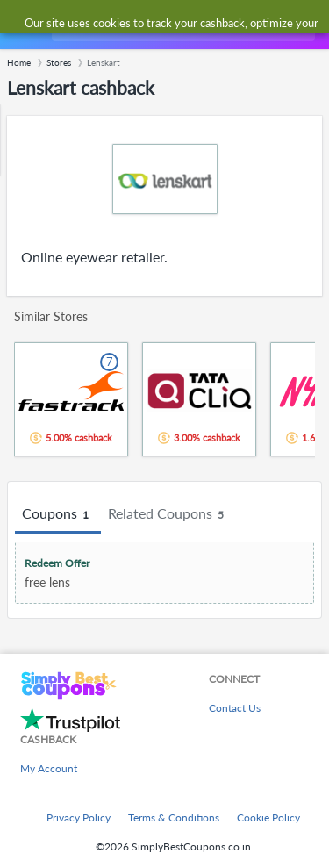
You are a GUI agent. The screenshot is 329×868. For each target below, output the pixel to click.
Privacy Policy (79, 818)
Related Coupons (168, 514)
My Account (49, 768)
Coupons (58, 514)
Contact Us (235, 708)
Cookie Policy (268, 818)
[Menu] (22, 25)
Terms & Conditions (174, 818)
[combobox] (182, 25)
